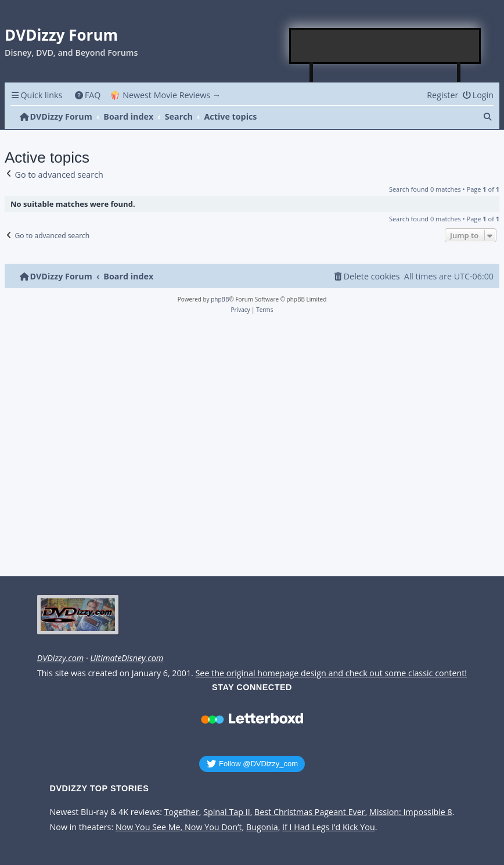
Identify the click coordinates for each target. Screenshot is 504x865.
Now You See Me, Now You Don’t (179, 827)
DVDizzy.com (60, 658)
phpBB (220, 299)
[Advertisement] (386, 46)
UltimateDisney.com (127, 658)
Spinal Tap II (227, 812)
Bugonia (262, 827)
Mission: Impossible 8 (411, 812)
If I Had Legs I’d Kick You (329, 827)
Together (182, 812)
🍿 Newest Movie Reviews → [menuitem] (165, 95)
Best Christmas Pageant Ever (310, 812)
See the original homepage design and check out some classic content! (332, 673)
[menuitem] (87, 95)
